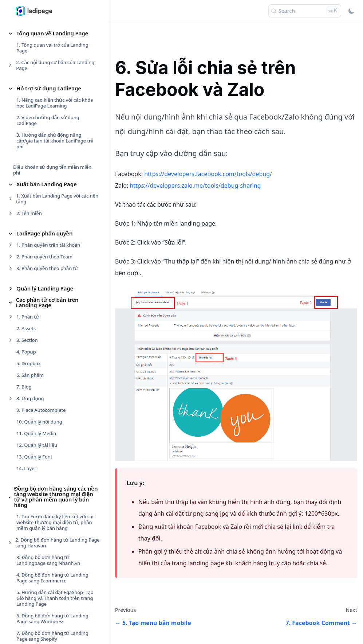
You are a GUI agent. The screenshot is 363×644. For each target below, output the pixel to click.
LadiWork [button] (29, 629)
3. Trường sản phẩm (39, 518)
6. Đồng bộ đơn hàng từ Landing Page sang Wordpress (52, 32)
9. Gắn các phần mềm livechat (50, 290)
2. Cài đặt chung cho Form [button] (45, 507)
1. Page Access (32, 119)
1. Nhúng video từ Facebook (48, 174)
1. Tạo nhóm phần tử (39, 385)
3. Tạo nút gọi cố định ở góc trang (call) (53, 200)
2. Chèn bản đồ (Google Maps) (50, 186)
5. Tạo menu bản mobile (43, 232)
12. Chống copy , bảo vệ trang (49, 325)
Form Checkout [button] (36, 596)
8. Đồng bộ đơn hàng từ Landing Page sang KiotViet (52, 67)
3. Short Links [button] (31, 142)
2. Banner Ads (32, 130)
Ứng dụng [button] (29, 107)
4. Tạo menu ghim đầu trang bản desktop (52, 218)
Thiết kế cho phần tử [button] (43, 374)
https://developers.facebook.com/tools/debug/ (208, 174)
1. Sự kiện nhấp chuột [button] (40, 440)
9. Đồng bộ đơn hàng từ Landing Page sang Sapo (52, 84)
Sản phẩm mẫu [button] (36, 618)
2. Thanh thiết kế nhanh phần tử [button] (52, 397)
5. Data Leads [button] (31, 542)
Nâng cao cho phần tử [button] (45, 472)
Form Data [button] (30, 483)
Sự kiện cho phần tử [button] (43, 429)
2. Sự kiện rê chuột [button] (37, 452)
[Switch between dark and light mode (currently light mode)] (351, 11)
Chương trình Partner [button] (45, 362)
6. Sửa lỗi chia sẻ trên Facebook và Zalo (54, 247)
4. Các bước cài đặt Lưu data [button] (48, 530)
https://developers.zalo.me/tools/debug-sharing (195, 186)
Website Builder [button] (37, 584)
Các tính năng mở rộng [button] (46, 162)
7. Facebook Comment (41, 261)
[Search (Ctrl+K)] (305, 11)
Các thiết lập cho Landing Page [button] (56, 562)
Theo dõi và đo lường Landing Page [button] (55, 348)
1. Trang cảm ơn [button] (34, 495)
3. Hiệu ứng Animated (41, 409)
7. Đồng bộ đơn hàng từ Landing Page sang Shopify (52, 49)
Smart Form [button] (32, 607)
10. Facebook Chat (37, 302)
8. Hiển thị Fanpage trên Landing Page (53, 276)
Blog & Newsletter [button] (40, 573)
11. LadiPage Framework (44, 314)
